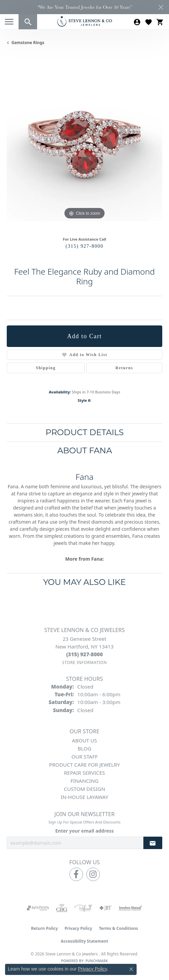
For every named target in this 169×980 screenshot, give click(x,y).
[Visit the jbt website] (106, 908)
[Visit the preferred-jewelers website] (83, 908)
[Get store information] (84, 662)
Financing (84, 781)
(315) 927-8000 (84, 246)
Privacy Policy (78, 928)
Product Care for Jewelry (84, 765)
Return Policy (45, 928)
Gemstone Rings (28, 43)
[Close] (161, 7)
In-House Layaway (84, 797)
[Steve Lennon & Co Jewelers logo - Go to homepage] (85, 21)
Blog (84, 748)
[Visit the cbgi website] (62, 908)
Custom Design (84, 789)
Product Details (85, 432)
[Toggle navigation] (9, 22)
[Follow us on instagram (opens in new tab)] (93, 874)
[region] (84, 144)
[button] (28, 22)
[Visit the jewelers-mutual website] (130, 908)
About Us (84, 740)
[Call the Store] (84, 654)
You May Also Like (84, 582)
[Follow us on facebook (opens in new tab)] (76, 874)
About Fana (85, 450)
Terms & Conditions (118, 928)
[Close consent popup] (131, 969)
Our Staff (85, 757)
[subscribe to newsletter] (153, 843)
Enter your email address (85, 831)
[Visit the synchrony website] (38, 908)
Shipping (46, 368)
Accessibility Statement (84, 941)
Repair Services (84, 773)
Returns (124, 368)
